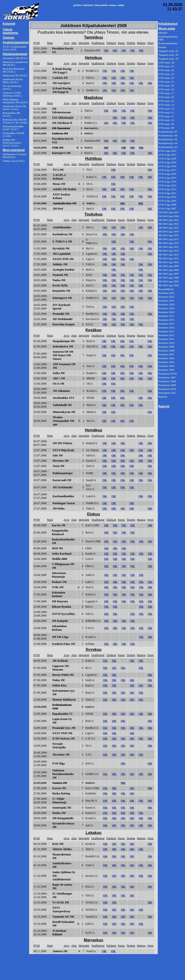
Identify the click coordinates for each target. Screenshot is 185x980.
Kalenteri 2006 (166, 358)
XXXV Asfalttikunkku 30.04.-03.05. (15, 48)
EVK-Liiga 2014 (167, 181)
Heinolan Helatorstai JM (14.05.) (14, 70)
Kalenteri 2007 (166, 354)
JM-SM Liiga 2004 (169, 285)
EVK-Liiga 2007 (167, 208)
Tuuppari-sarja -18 (168, 59)
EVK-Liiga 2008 (167, 205)
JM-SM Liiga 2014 (169, 251)
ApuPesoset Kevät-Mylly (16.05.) (13, 81)
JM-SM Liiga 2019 (169, 231)
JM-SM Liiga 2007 (169, 274)
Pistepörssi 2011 (167, 393)
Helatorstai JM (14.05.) (15, 75)
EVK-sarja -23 (166, 74)
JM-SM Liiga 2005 (169, 281)
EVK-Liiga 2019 (167, 162)
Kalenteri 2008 (166, 351)
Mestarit (163, 33)
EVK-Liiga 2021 (167, 155)
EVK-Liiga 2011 (167, 193)
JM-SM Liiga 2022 (169, 224)
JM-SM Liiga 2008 (169, 270)
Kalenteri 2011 (166, 339)
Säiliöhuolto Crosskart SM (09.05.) (15, 156)
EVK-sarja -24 (166, 70)
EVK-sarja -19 (166, 85)
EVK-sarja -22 (166, 78)
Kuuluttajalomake (168, 43)
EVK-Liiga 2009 (167, 201)
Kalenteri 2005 (166, 362)
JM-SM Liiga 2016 (169, 243)
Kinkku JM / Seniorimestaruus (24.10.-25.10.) (12, 143)
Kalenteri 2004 (166, 366)
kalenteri (88, 5)
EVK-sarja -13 (166, 109)
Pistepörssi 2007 (167, 377)
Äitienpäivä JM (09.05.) (15, 58)
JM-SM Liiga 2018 (169, 235)
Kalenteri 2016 (166, 320)
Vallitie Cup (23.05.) (13, 161)
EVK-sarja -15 (166, 101)
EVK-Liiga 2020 (167, 158)
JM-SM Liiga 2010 (169, 262)
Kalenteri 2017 (166, 316)
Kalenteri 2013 (166, 331)
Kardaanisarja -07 (168, 132)
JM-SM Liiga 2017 (169, 239)
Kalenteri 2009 (166, 347)
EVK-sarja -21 (166, 82)
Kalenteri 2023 (166, 293)
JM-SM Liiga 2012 (169, 254)
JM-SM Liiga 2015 (169, 247)
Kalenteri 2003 (166, 370)
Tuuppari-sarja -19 (168, 55)
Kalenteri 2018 (166, 312)
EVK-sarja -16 (166, 97)
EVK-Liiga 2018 (167, 166)
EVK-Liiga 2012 (167, 189)
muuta (113, 5)
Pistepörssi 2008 (167, 381)
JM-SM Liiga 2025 (169, 212)
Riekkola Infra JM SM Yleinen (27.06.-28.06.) (15, 121)
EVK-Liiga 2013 (167, 185)
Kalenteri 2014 (166, 327)
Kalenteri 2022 (166, 297)
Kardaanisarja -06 (168, 135)
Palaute (162, 47)
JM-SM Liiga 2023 (169, 220)
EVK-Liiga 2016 (167, 174)
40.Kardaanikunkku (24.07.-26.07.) (13, 128)
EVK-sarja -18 (166, 89)
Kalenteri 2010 (166, 343)
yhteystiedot (101, 5)
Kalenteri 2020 (166, 304)
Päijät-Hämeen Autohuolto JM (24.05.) (15, 101)
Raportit (163, 397)
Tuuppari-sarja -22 (168, 51)
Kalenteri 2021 (166, 301)
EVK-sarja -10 (166, 120)
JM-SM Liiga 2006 (169, 278)
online (121, 5)
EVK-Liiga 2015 (167, 178)
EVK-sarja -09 (166, 124)
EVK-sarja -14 (166, 105)
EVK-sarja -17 (166, 93)
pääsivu (78, 5)
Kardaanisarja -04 (168, 143)
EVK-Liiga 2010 (167, 197)
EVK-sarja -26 (166, 62)
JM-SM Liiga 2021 (169, 228)
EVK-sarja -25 (166, 66)
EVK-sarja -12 (166, 112)
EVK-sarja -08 (166, 128)
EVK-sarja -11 (166, 116)
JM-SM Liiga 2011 (169, 258)
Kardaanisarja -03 (168, 147)
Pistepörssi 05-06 (168, 374)
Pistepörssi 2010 (167, 389)
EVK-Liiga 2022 (167, 151)
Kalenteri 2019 (166, 308)
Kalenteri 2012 (166, 335)
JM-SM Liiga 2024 (169, 216)
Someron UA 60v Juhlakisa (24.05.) (12, 94)
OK (106, 50)
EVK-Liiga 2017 (167, 170)
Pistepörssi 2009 (167, 385)
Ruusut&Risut (166, 289)
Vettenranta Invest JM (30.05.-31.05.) (14, 108)
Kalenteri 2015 (166, 324)
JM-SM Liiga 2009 (169, 266)
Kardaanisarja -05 (168, 139)
